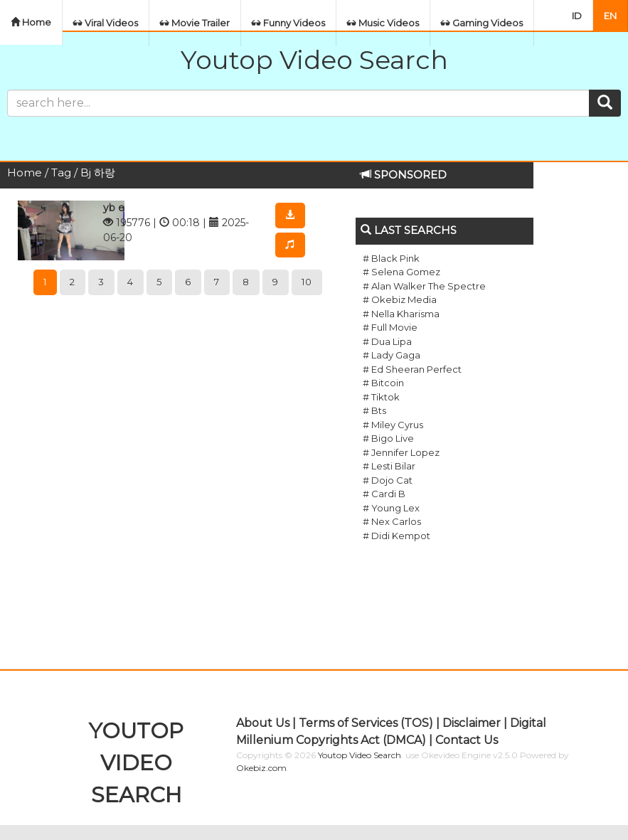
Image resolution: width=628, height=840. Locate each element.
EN (610, 16)
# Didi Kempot (397, 536)
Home (31, 22)
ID (577, 16)
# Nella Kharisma (401, 314)
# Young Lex (391, 508)
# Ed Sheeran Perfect (412, 369)
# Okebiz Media (400, 299)
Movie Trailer (195, 23)
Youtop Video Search (314, 60)
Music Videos (383, 23)
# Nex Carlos (392, 521)
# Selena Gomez (401, 272)
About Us (263, 723)
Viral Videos (106, 23)
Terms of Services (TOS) (366, 723)
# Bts (374, 410)
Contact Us (467, 740)
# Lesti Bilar (389, 466)
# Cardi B (384, 494)
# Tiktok (381, 397)
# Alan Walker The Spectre (424, 286)
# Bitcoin (383, 383)
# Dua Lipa (387, 341)
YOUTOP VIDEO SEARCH (136, 763)
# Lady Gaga (392, 355)
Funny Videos (288, 23)
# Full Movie (390, 327)
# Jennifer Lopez (401, 452)
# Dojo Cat (388, 480)
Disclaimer (472, 723)
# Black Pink (391, 258)
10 (307, 282)
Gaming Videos (482, 23)
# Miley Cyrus (393, 425)
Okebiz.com (261, 768)
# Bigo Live (388, 438)
